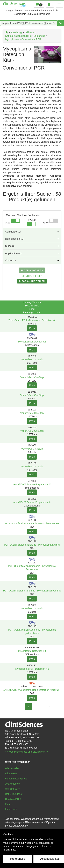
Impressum (11, 809)
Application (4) (13, 253)
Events (9, 804)
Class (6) (10, 246)
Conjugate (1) (13, 232)
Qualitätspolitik (13, 799)
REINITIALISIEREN (32, 276)
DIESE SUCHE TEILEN (32, 282)
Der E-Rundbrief (14, 794)
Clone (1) (10, 260)
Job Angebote (12, 784)
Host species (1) (14, 239)
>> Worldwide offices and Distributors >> (27, 752)
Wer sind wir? (12, 789)
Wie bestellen (12, 768)
